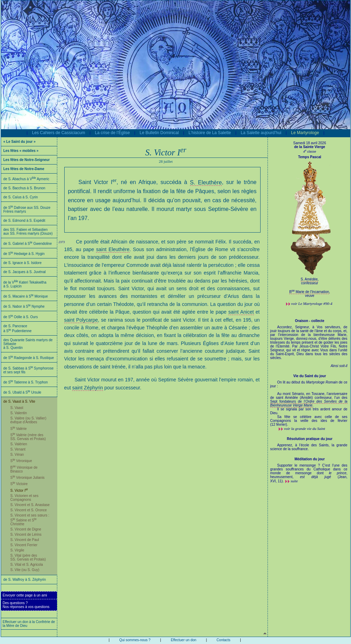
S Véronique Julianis (28, 478)
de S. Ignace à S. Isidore (23, 263)
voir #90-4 (312, 303)
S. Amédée (309, 279)
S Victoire (19, 484)
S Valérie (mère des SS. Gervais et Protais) (28, 437)
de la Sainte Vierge (310, 147)
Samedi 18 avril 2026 (310, 143)
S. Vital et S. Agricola (27, 565)
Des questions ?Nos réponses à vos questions (26, 605)
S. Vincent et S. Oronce (29, 510)
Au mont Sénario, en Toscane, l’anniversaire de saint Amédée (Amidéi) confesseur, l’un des (309, 396)
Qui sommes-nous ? (135, 640)
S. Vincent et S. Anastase (30, 505)
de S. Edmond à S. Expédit (24, 221)
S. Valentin (19, 413)
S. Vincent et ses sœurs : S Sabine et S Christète (30, 520)
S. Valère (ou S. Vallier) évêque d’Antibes (28, 420)
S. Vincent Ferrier (24, 545)
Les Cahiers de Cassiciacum (59, 133)
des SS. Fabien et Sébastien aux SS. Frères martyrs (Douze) (28, 232)
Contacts (223, 640)
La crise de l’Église (112, 133)
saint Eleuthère (113, 249)
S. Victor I (19, 491)
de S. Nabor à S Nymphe (24, 306)
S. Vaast (17, 408)
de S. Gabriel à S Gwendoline (28, 244)
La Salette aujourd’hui (261, 133)
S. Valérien (19, 444)
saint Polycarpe (81, 320)
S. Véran (17, 455)
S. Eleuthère (206, 182)
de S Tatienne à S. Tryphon (26, 382)
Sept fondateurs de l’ (309, 403)
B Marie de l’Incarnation (309, 292)
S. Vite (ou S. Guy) (25, 570)
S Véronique (21, 461)
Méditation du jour (310, 459)
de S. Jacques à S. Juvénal (25, 272)
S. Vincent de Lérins (26, 535)
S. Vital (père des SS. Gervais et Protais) (28, 557)
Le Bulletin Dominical (159, 133)
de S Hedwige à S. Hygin (24, 254)
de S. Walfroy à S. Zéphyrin (25, 580)
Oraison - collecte (310, 321)
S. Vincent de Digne (26, 529)
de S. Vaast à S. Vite (19, 401)
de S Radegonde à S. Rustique (29, 358)
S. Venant (18, 449)
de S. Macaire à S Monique (26, 296)
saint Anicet (241, 312)
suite (294, 481)
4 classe (310, 152)
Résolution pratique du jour (310, 439)
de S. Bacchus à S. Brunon (24, 188)
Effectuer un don (184, 640)
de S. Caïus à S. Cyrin (21, 197)
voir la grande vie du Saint (305, 429)
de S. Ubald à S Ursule (23, 392)
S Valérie (19, 429)
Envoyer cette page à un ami (25, 595)
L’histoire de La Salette (210, 133)
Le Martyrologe (305, 133)
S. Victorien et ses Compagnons (24, 498)
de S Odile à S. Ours (21, 317)
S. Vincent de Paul (25, 540)
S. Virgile (17, 550)
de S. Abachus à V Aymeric (27, 179)
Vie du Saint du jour (310, 376)
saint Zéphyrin (88, 388)
